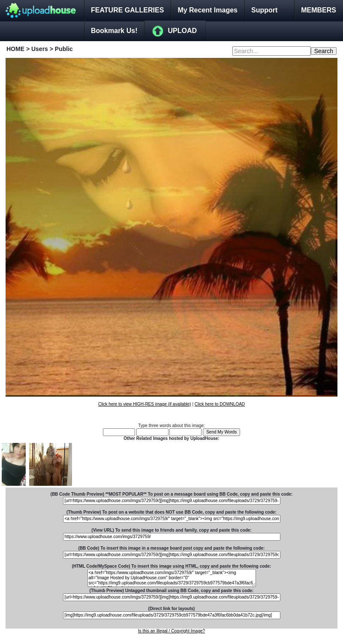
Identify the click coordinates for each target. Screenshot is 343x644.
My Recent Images (208, 10)
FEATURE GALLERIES (127, 10)
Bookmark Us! (114, 31)
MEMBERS (319, 10)
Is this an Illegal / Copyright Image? (171, 631)
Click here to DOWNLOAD (220, 404)
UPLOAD (182, 31)
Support (264, 10)
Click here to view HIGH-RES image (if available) (145, 404)
